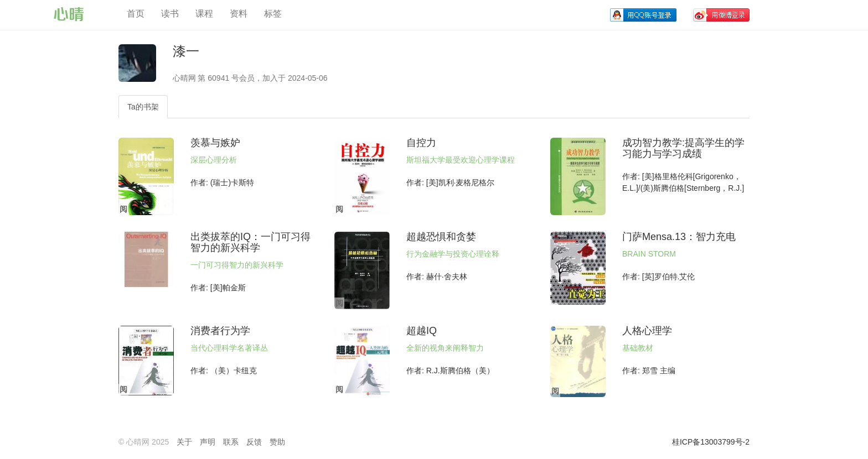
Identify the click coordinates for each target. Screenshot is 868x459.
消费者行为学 (220, 331)
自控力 (421, 143)
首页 (136, 14)
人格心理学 (647, 331)
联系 (231, 442)
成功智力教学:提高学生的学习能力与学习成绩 (683, 148)
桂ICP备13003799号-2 (711, 442)
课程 (204, 14)
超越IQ (422, 331)
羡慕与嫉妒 (215, 143)
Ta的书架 (143, 107)
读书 (170, 14)
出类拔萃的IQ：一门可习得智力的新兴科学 (250, 242)
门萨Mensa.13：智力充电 (679, 237)
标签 (273, 14)
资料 (239, 14)
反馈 (254, 442)
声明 (208, 442)
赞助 (277, 442)
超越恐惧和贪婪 (441, 237)
